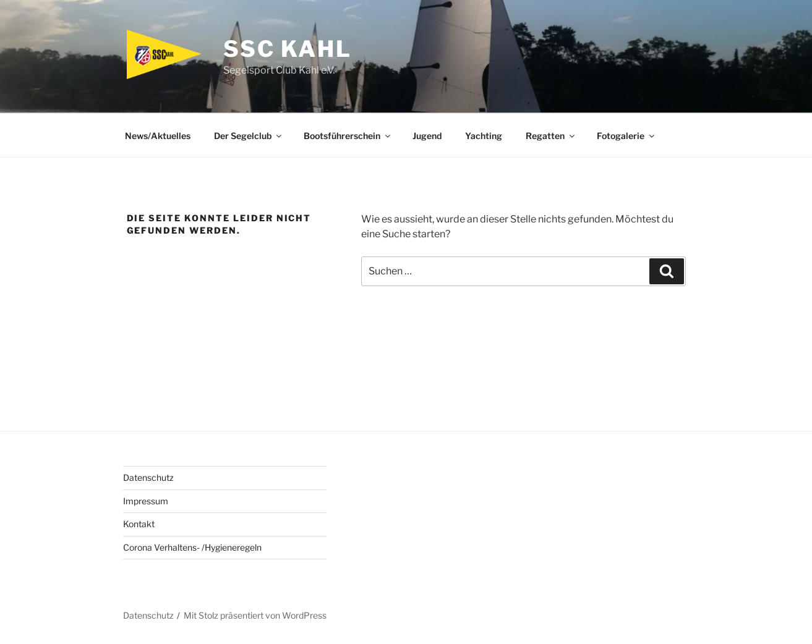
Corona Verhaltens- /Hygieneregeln (192, 547)
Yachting (484, 136)
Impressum (146, 501)
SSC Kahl (288, 49)
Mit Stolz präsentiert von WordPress (255, 615)
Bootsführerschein (348, 136)
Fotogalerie (626, 136)
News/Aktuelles (158, 136)
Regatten (551, 136)
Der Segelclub (249, 136)
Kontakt (139, 524)
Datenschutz (148, 477)
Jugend (427, 136)
